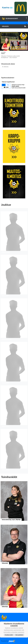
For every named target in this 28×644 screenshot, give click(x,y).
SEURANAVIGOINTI (15, 18)
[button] (14, 232)
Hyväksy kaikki (9, 635)
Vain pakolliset (19, 635)
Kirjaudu (14, 26)
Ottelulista (5, 72)
